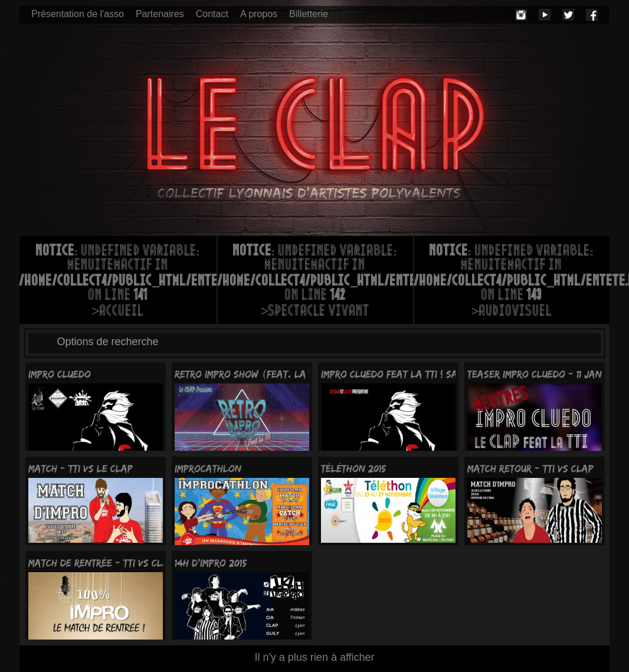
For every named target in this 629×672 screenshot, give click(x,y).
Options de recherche (108, 342)
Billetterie (309, 14)
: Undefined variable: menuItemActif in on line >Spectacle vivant (315, 282)
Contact (212, 14)
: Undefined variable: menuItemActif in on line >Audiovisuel (512, 282)
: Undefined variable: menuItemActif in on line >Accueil (118, 282)
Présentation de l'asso (78, 14)
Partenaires (160, 14)
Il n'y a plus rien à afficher (314, 657)
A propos (259, 14)
